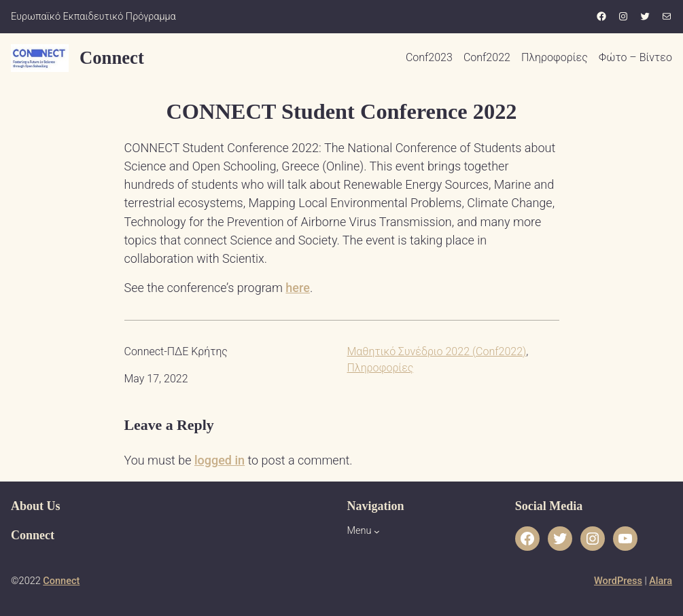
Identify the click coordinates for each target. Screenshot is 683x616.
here (298, 288)
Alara (661, 581)
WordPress (618, 581)
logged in (220, 460)
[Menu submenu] (377, 531)
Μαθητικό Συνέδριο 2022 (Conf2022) (437, 351)
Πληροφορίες (381, 368)
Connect (112, 58)
